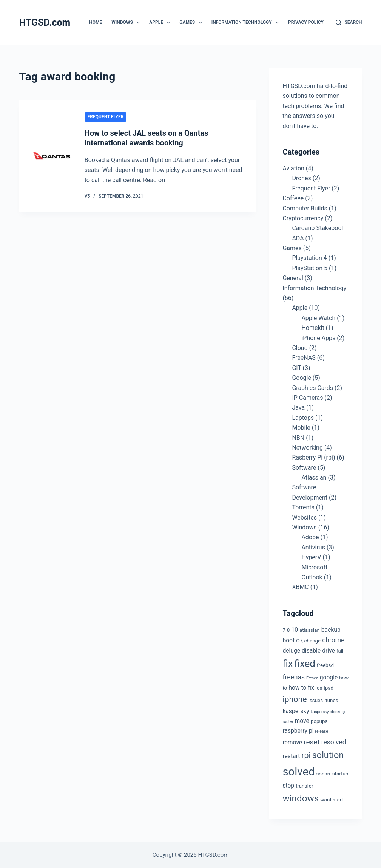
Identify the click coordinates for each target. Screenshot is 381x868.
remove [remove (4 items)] (292, 742)
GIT (296, 368)
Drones (301, 178)
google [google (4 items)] (329, 677)
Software (304, 468)
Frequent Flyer (106, 117)
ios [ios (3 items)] (319, 688)
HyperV (311, 557)
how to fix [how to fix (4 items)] (301, 688)
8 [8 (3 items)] (288, 630)
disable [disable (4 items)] (311, 651)
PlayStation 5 (310, 268)
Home (96, 22)
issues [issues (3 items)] (316, 700)
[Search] (349, 23)
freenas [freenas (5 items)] (294, 677)
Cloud (300, 348)
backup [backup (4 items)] (331, 630)
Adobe (310, 537)
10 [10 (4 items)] (295, 630)
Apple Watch (318, 318)
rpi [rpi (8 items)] (306, 755)
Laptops (303, 418)
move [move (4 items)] (302, 721)
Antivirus (313, 547)
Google (302, 378)
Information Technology (247, 23)
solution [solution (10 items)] (328, 755)
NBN (298, 438)
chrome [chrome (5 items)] (333, 640)
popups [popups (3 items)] (319, 721)
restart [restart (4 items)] (291, 756)
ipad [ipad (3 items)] (329, 688)
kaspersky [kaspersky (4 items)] (296, 711)
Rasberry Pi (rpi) (313, 457)
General (293, 278)
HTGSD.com (45, 22)
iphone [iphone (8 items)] (295, 699)
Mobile (301, 428)
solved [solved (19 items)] (298, 772)
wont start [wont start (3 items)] (332, 800)
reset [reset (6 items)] (312, 742)
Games (192, 23)
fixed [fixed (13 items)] (305, 664)
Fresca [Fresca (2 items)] (312, 678)
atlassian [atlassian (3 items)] (310, 630)
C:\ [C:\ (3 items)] (299, 641)
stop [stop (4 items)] (288, 785)
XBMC (300, 587)
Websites (304, 518)
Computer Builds (305, 208)
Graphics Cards (312, 388)
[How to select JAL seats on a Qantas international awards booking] (52, 156)
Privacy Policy (306, 22)
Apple (161, 23)
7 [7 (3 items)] (284, 630)
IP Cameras (307, 398)
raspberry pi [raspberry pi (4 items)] (298, 731)
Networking (307, 448)
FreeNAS (304, 358)
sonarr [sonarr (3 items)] (323, 774)
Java (298, 408)
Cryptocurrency (303, 218)
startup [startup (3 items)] (340, 774)
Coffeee (293, 198)
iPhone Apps (318, 338)
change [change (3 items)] (313, 641)
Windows (127, 23)
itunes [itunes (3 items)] (331, 700)
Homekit (313, 328)
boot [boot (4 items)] (288, 640)
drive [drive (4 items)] (329, 651)
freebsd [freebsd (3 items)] (325, 665)
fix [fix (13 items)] (288, 664)
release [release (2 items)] (321, 731)
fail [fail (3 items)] (340, 651)
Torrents (303, 507)
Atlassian (314, 477)
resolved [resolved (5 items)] (334, 742)
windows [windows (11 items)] (301, 798)
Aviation (293, 168)
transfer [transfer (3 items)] (304, 786)
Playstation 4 (309, 258)
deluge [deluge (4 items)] (291, 651)
